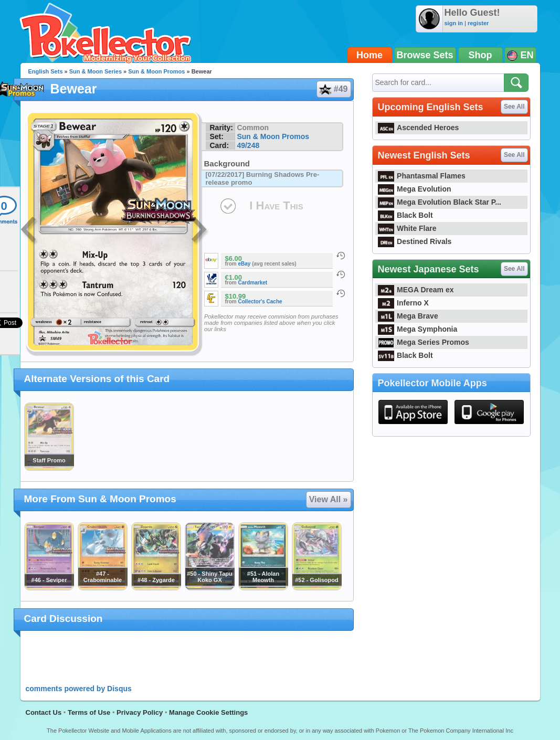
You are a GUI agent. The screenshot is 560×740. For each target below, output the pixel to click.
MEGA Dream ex (416, 290)
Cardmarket (253, 283)
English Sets (46, 71)
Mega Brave (408, 316)
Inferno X (403, 303)
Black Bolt (405, 215)
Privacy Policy (140, 712)
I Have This (276, 205)
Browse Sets (425, 55)
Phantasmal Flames (422, 176)
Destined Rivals (415, 241)
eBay (245, 264)
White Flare (407, 228)
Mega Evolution (415, 189)
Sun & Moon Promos (156, 71)
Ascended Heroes (419, 128)
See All (514, 107)
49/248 (248, 145)
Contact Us (44, 712)
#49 (333, 89)
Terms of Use (89, 712)
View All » (329, 499)
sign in (454, 23)
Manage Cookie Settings (208, 712)
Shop (480, 55)
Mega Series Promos (424, 342)
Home (369, 55)
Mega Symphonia (418, 329)
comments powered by (79, 689)
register (478, 23)
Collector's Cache (260, 302)
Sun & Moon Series (96, 71)
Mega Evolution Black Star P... (440, 202)
